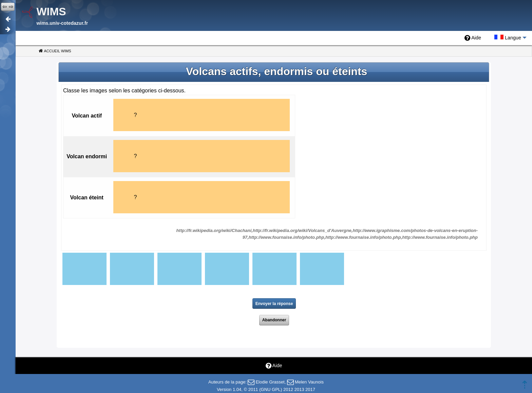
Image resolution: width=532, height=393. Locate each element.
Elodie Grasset (270, 382)
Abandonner (274, 320)
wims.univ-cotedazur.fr (62, 23)
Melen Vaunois (309, 382)
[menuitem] (473, 38)
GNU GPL (271, 389)
